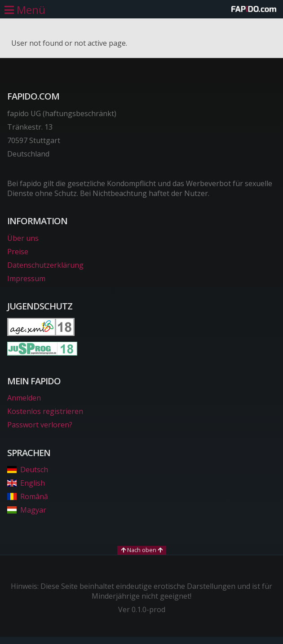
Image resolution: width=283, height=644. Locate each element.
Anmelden (24, 398)
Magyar (27, 510)
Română (28, 496)
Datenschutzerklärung (45, 265)
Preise (18, 252)
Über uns (23, 238)
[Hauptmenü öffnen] (25, 10)
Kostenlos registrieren (45, 411)
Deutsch (28, 470)
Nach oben (142, 550)
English (26, 483)
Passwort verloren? (40, 425)
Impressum (26, 278)
